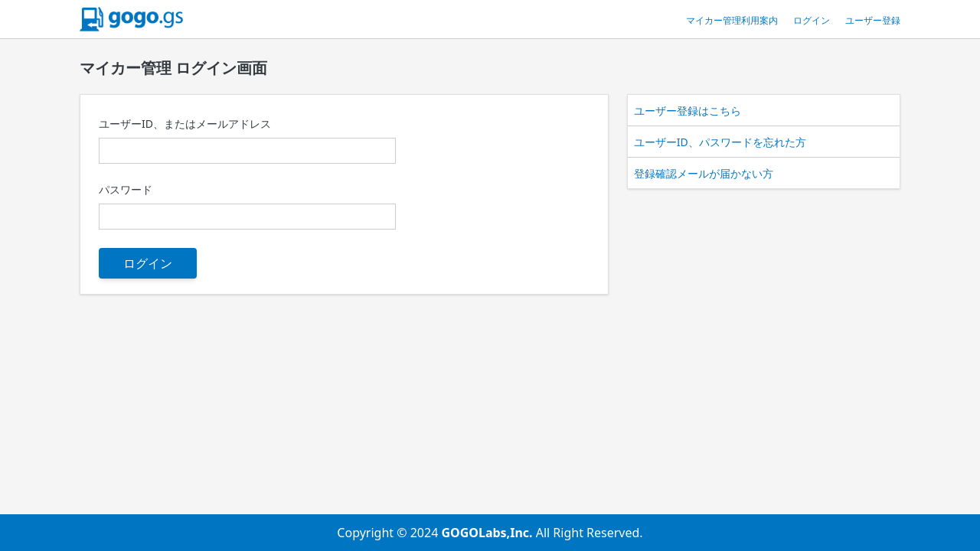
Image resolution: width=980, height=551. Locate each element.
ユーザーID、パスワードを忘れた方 (720, 142)
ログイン (812, 20)
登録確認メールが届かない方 (704, 173)
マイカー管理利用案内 (732, 20)
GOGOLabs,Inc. (488, 533)
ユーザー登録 (873, 20)
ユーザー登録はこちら (688, 111)
